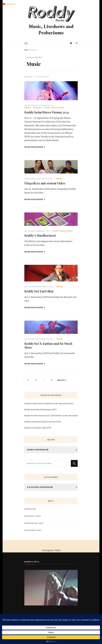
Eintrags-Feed (33, 516)
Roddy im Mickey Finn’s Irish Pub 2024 (43, 422)
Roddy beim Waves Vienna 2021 (47, 112)
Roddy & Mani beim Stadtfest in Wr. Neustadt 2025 (49, 404)
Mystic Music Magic (63, 231)
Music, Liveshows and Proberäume (51, 30)
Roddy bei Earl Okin (39, 291)
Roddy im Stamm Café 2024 (38, 428)
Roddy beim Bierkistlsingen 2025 (40, 410)
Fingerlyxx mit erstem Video (45, 183)
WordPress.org (33, 530)
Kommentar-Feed (34, 523)
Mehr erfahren (35, 147)
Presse (28, 108)
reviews (38, 108)
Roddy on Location (54, 108)
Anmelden (30, 509)
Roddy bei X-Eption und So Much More (48, 345)
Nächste (62, 380)
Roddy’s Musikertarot (40, 235)
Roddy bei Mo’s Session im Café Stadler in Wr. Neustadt (51, 416)
